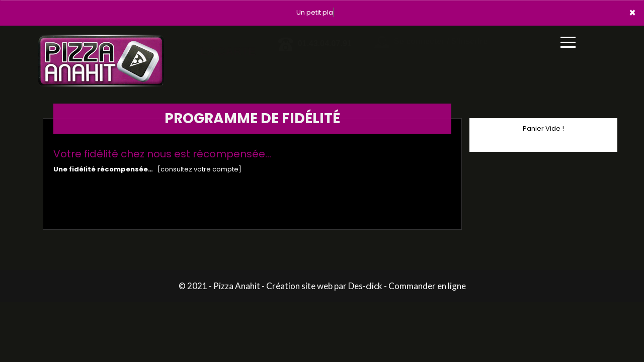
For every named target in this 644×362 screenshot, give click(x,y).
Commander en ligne (427, 286)
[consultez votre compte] (199, 169)
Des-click (365, 286)
